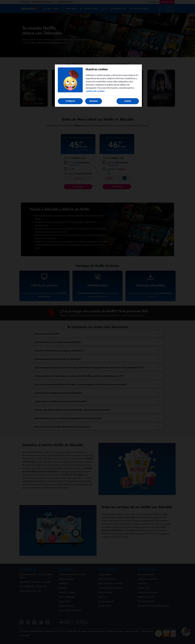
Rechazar (94, 101)
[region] (98, 86)
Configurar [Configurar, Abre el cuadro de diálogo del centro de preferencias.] (70, 101)
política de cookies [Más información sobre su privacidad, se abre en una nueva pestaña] (95, 91)
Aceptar (128, 101)
